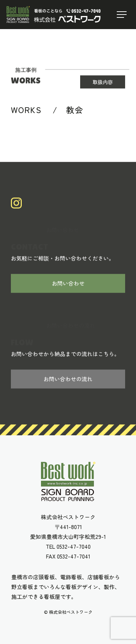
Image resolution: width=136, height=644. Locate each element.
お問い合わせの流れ (68, 379)
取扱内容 (103, 82)
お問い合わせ (68, 284)
